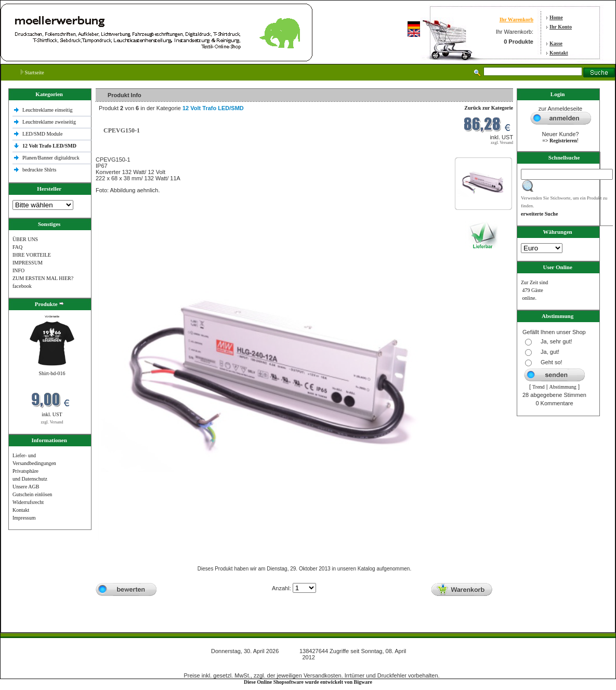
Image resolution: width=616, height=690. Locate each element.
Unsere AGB (26, 487)
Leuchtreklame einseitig (48, 110)
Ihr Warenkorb (516, 19)
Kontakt (559, 53)
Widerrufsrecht (28, 502)
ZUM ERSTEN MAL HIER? (43, 278)
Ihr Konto (561, 27)
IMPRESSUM (28, 263)
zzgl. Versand (52, 422)
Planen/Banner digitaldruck (51, 158)
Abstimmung (563, 387)
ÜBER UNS (25, 239)
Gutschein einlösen (32, 494)
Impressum (24, 518)
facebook (22, 286)
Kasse (556, 43)
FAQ (17, 247)
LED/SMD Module (43, 134)
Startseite (32, 72)
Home (556, 17)
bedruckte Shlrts (39, 170)
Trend (539, 387)
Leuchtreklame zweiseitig (50, 122)
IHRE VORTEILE (32, 255)
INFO (18, 270)
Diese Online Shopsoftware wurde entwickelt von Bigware (308, 682)
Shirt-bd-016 (52, 373)
